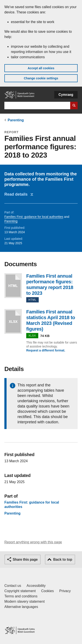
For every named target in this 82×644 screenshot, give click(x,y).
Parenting (16, 120)
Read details (17, 194)
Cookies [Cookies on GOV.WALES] (47, 591)
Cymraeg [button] (66, 95)
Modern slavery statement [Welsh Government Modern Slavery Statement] (24, 601)
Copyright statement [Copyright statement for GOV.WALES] (20, 591)
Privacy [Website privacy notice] (65, 591)
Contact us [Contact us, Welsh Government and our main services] (13, 586)
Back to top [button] (63, 559)
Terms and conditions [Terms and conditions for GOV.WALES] (21, 596)
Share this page (25, 559)
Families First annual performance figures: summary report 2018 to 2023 (13, 286)
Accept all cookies (41, 68)
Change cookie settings (41, 78)
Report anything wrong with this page (33, 542)
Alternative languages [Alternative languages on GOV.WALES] (21, 607)
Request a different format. (46, 350)
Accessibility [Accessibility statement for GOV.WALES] (36, 586)
